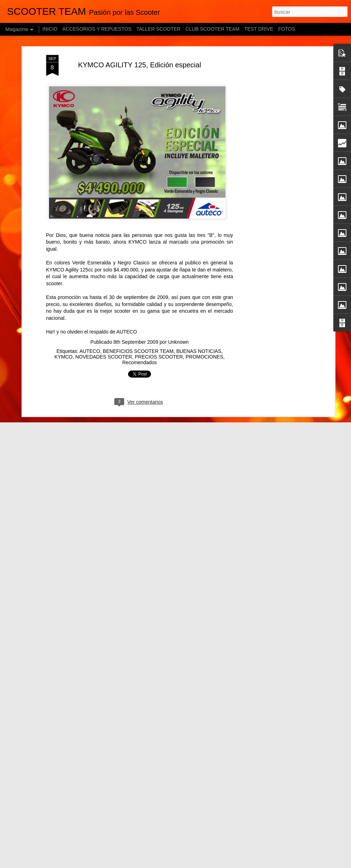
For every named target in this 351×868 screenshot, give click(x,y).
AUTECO (90, 351)
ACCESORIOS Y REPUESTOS (97, 29)
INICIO (50, 29)
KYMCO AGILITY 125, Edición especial (140, 65)
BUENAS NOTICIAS (199, 351)
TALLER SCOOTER (159, 29)
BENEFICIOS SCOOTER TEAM (138, 351)
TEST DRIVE (259, 29)
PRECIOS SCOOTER (159, 357)
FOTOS (287, 29)
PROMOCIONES (204, 357)
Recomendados (139, 362)
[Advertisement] (272, 103)
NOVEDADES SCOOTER (104, 357)
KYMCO (63, 357)
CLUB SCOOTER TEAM (213, 29)
